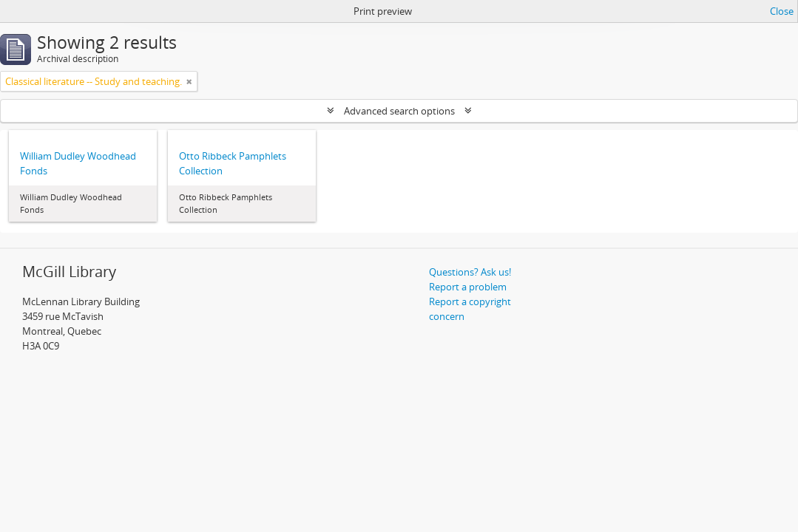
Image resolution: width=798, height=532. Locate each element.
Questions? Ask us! (470, 272)
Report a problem (468, 287)
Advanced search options (399, 111)
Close (782, 11)
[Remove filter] (189, 81)
